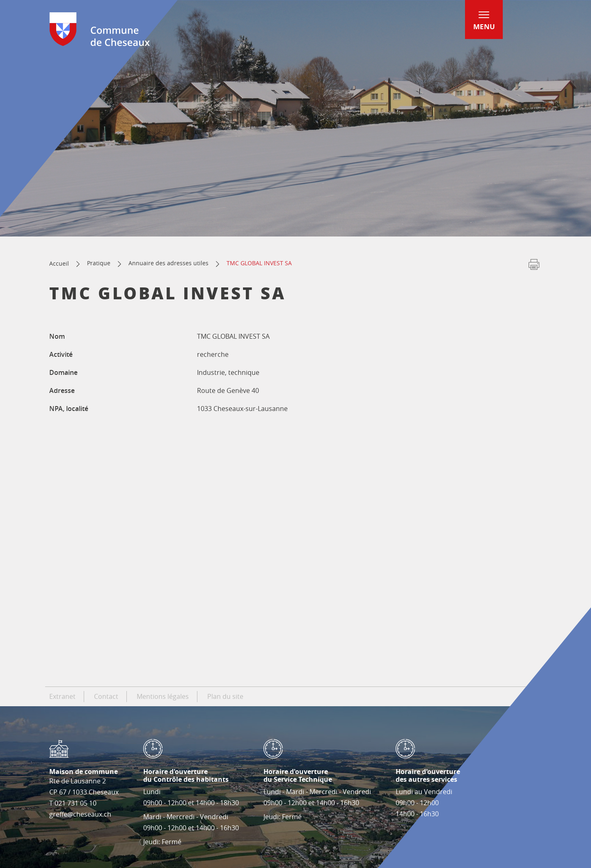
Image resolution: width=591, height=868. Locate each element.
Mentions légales (163, 696)
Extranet (62, 696)
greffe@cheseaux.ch (80, 814)
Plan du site (225, 696)
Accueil (59, 263)
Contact (106, 696)
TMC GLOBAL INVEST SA (259, 263)
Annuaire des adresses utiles (168, 263)
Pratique (99, 263)
